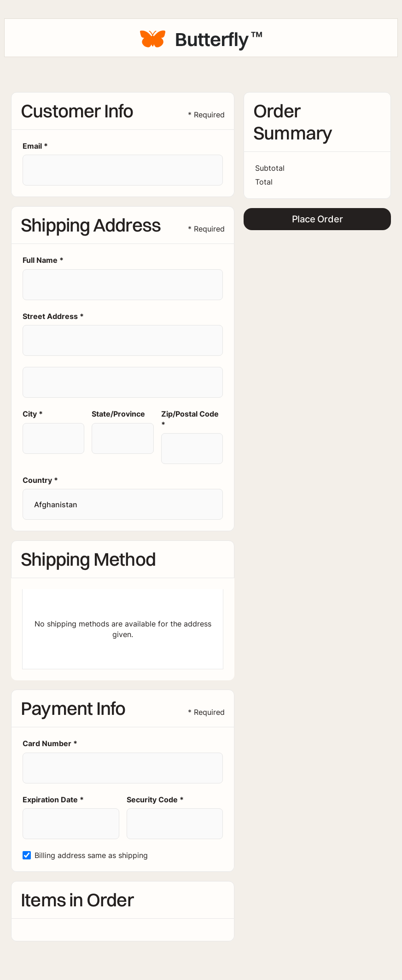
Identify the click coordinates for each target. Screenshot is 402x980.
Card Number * (50, 743)
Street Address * (53, 316)
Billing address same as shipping (91, 855)
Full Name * (43, 260)
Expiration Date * (53, 800)
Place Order (318, 219)
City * (33, 414)
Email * (35, 146)
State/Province (118, 414)
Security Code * (155, 800)
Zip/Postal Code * (190, 419)
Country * (40, 480)
